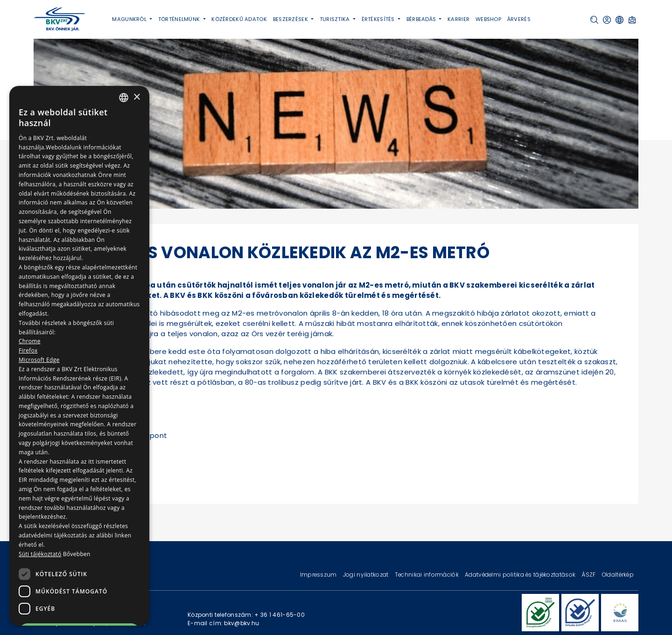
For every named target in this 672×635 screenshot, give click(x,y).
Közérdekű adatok (239, 19)
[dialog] (79, 356)
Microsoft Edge (39, 360)
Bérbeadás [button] (422, 19)
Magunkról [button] (130, 19)
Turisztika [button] (336, 19)
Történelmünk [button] (180, 19)
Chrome (30, 341)
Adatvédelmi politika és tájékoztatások (521, 575)
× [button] (136, 97)
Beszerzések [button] (291, 19)
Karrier (458, 19)
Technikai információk (427, 575)
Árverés (519, 19)
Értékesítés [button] (379, 19)
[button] (594, 20)
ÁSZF (589, 575)
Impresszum (319, 575)
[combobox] (124, 98)
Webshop (488, 19)
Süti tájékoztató (40, 554)
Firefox (28, 350)
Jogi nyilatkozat (367, 575)
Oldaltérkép (618, 575)
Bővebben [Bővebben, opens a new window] (77, 554)
